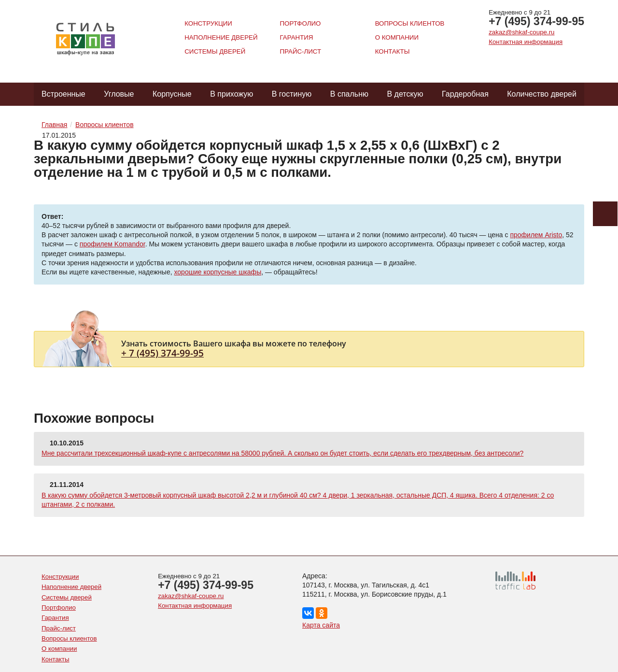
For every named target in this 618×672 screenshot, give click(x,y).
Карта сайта (321, 625)
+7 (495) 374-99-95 (536, 21)
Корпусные (172, 94)
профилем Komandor (112, 244)
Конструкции (208, 23)
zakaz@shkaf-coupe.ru (521, 32)
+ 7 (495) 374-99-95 (162, 353)
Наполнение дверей (221, 37)
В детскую (405, 94)
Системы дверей (215, 51)
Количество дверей (542, 94)
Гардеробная (465, 94)
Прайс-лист (300, 51)
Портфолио (300, 23)
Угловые (119, 94)
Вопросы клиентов (410, 23)
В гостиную (292, 94)
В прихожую (232, 94)
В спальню (349, 94)
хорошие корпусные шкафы (218, 272)
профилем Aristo (536, 235)
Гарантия (296, 37)
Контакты (393, 51)
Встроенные (63, 94)
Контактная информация (526, 42)
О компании (397, 37)
